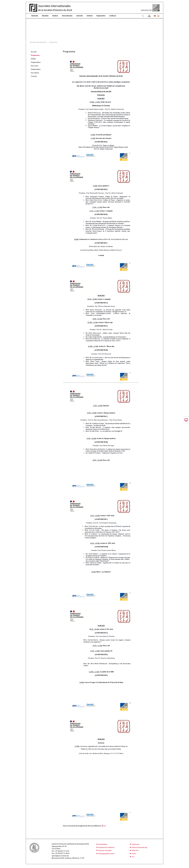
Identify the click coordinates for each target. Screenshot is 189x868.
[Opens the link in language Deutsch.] (155, 16)
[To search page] (143, 16)
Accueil (34, 52)
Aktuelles (45, 16)
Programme (35, 55)
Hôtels (33, 59)
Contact (34, 76)
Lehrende (80, 16)
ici (105, 826)
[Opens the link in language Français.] (158, 16)
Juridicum (113, 16)
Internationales (67, 16)
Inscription (35, 73)
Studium (55, 16)
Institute (90, 16)
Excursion (35, 66)
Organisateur (36, 62)
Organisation (101, 16)
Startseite (35, 16)
